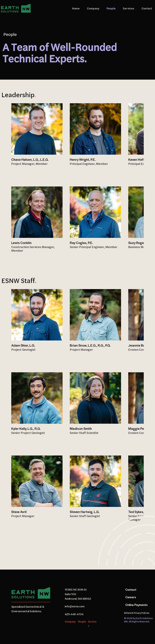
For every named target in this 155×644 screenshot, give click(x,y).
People (82, 622)
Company (70, 622)
